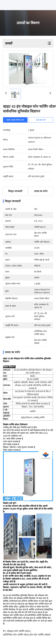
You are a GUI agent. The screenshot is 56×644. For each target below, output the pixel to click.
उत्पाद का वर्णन (41, 191)
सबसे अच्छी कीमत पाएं (15, 120)
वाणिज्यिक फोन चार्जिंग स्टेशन (16, 635)
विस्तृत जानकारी (15, 191)
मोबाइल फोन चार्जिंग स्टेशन (19, 631)
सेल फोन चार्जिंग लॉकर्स (40, 635)
